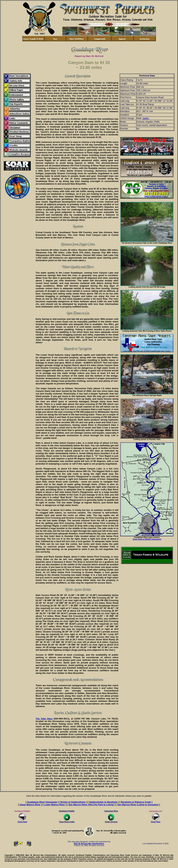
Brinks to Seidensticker (73, 802)
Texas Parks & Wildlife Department (147, 539)
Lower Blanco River (54, 805)
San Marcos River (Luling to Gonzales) (138, 805)
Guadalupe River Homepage (42, 802)
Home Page (22, 821)
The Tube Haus (44, 719)
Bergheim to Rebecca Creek (136, 802)
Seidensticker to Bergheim (103, 802)
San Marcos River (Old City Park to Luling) (91, 805)
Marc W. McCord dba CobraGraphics (89, 844)
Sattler (146, 118)
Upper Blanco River (30, 805)
